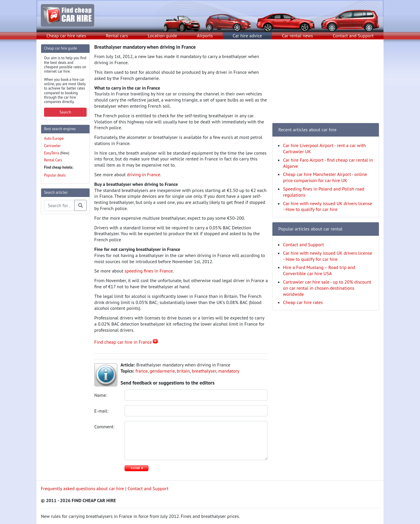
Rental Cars (53, 160)
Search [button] (65, 112)
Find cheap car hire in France (123, 342)
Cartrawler (52, 146)
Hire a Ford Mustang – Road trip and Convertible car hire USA (319, 270)
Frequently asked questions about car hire (82, 488)
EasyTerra (52, 153)
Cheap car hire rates (66, 36)
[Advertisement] (64, 306)
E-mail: (102, 411)
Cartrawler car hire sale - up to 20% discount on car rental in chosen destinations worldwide (327, 288)
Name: (101, 395)
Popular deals (55, 175)
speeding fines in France (149, 271)
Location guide (162, 36)
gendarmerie (162, 371)
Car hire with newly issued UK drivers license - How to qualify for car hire (328, 206)
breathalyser (204, 371)
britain (183, 371)
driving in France (144, 174)
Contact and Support (353, 36)
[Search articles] (59, 205)
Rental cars (117, 36)
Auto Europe (54, 138)
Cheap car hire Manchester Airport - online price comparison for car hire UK (325, 177)
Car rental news (297, 36)
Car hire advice (247, 36)
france (141, 371)
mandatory (229, 371)
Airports (205, 36)
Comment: (105, 427)
